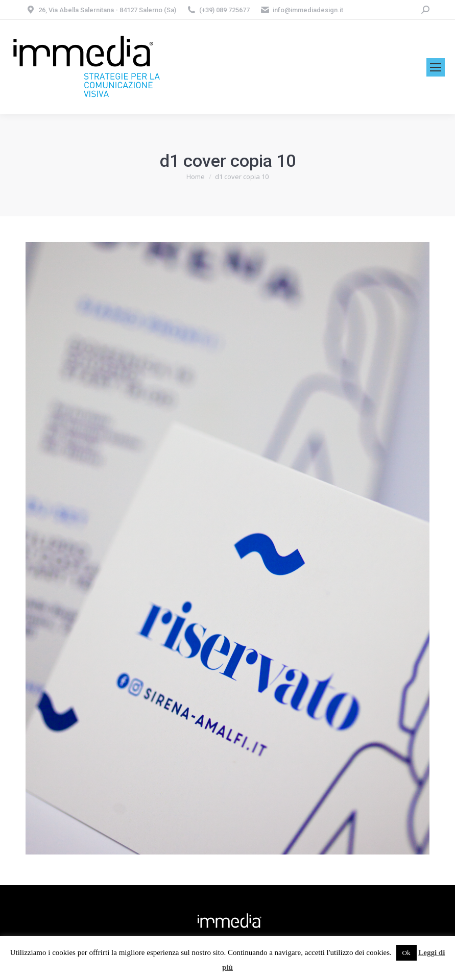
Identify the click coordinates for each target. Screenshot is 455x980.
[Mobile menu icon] (436, 67)
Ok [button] (406, 953)
